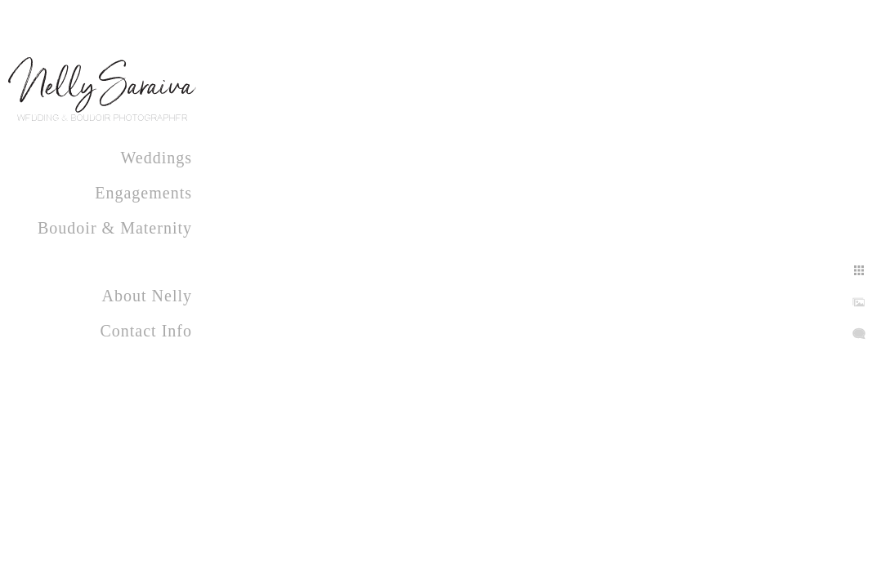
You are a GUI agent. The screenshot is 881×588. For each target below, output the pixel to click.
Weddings (157, 158)
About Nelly (147, 296)
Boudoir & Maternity (115, 228)
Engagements (143, 193)
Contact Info (146, 331)
